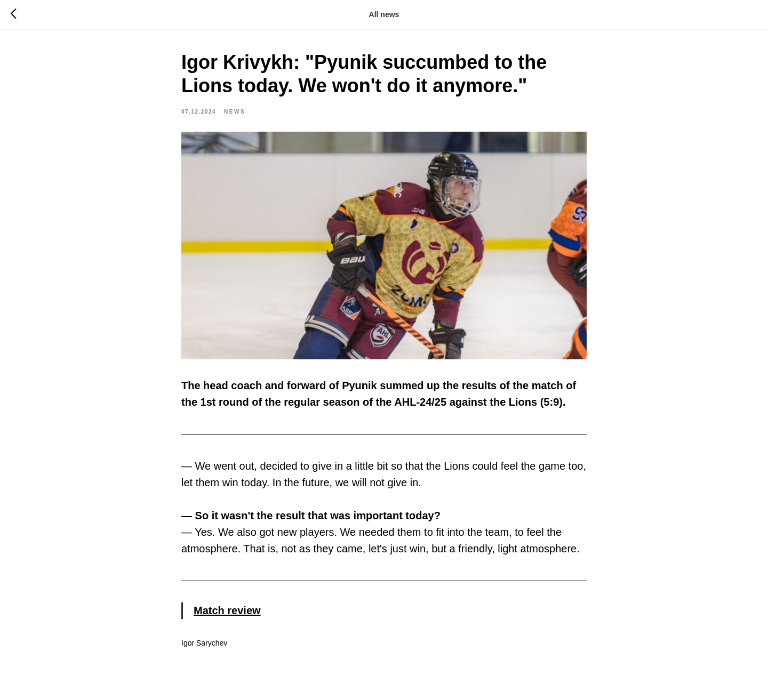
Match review (227, 610)
